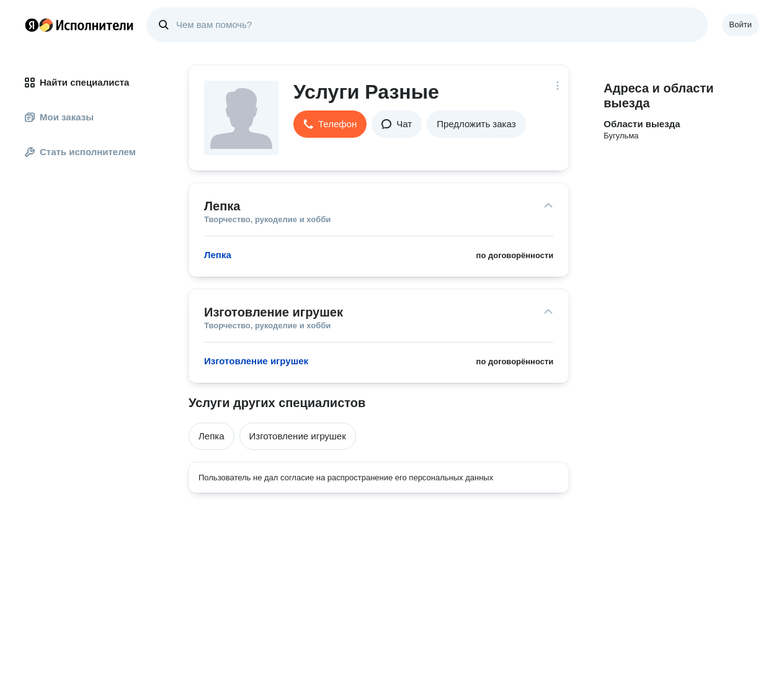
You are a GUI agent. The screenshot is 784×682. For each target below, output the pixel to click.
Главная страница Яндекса (32, 25)
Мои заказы (59, 117)
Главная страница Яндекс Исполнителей (79, 25)
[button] (330, 124)
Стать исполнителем (80, 152)
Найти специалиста (77, 82)
